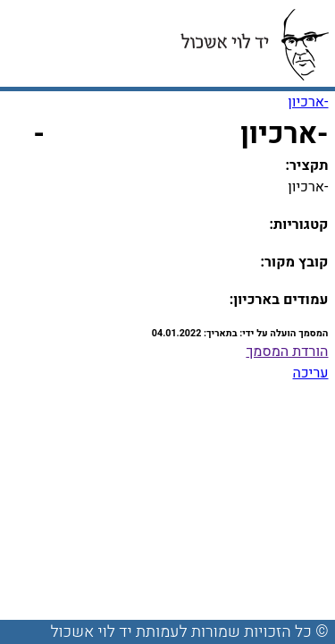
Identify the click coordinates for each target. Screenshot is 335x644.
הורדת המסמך (287, 352)
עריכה (311, 373)
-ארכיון (308, 102)
